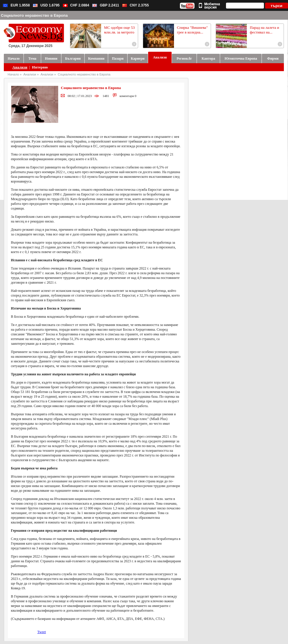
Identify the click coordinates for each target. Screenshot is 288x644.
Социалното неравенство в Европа (84, 74)
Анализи (20, 67)
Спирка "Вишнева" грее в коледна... (192, 30)
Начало (13, 74)
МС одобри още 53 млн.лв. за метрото (119, 30)
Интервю (40, 67)
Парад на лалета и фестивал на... (264, 30)
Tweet (42, 632)
